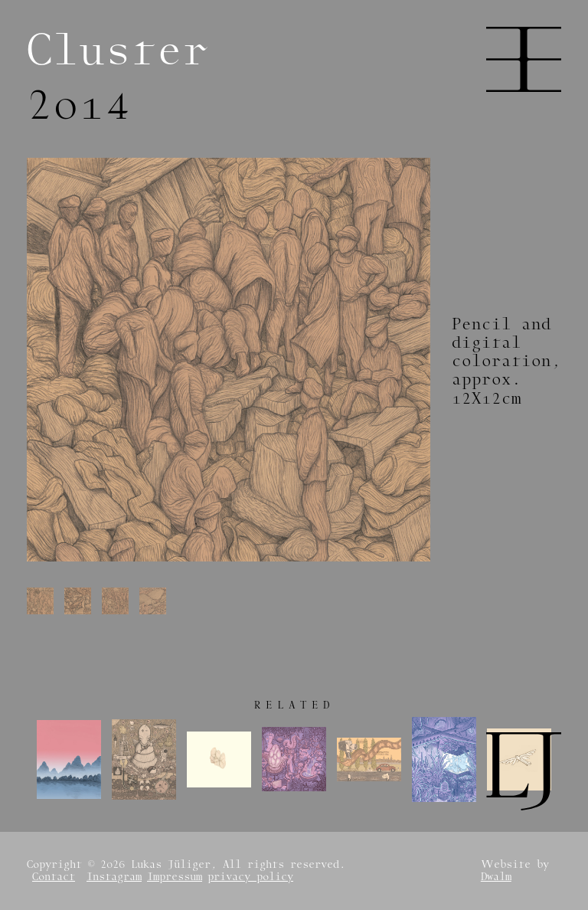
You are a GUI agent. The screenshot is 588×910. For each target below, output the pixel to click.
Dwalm (496, 877)
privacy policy (250, 877)
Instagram (114, 877)
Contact (54, 877)
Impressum (175, 877)
